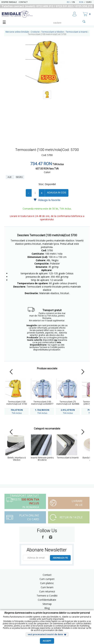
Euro (89, 2)
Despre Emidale (9, 2)
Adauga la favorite (47, 200)
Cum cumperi (47, 579)
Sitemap (47, 604)
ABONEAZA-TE (60, 558)
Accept (47, 641)
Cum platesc (47, 583)
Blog (47, 608)
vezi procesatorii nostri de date (45, 634)
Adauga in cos (57, 193)
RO (68, 2)
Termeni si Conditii (47, 596)
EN (75, 2)
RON (81, 2)
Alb (10, 177)
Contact (23, 2)
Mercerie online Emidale (17, 32)
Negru (20, 177)
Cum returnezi (47, 591)
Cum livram (47, 587)
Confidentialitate (47, 600)
